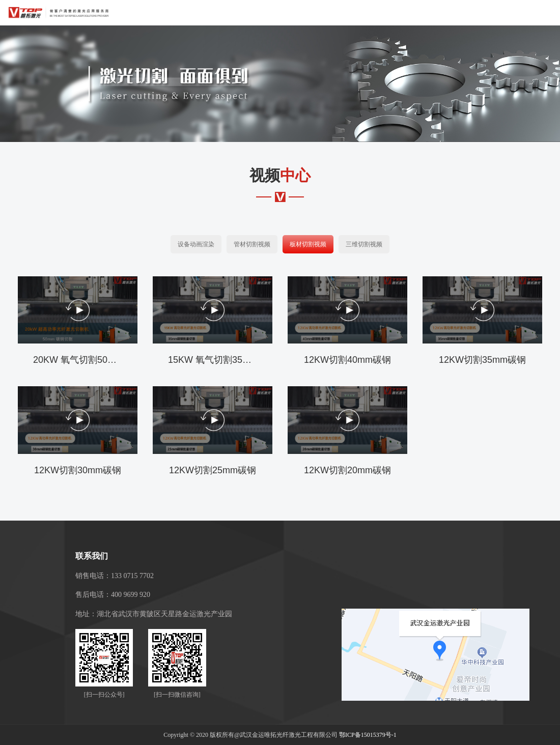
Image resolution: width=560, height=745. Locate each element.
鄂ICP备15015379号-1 (368, 735)
